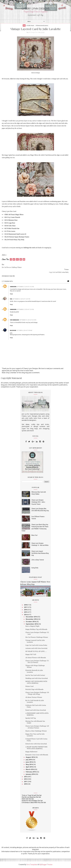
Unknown (14, 287)
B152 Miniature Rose (11, 220)
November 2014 (32, 620)
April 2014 (30, 767)
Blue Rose (13, 331)
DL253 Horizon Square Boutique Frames (17, 237)
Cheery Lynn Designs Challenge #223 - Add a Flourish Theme (38, 502)
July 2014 (29, 760)
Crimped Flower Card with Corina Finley (36, 740)
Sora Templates (32, 865)
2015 (26, 613)
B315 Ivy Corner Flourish (12, 218)
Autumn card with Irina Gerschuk (36, 649)
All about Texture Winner (34, 698)
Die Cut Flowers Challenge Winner (37, 638)
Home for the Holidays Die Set (32, 801)
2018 (26, 605)
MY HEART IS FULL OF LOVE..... (36, 652)
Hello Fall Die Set (28, 799)
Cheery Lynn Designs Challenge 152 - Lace (37, 634)
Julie (11, 79)
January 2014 (31, 775)
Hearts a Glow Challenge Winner (36, 731)
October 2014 (31, 622)
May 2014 (29, 765)
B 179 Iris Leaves (10, 232)
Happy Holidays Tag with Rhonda (36, 630)
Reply (12, 294)
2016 (26, 610)
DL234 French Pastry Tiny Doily (15, 240)
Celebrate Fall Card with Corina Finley (36, 706)
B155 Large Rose (10, 223)
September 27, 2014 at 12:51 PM (22, 299)
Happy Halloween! (31, 752)
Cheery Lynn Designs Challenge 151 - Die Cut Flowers (37, 662)
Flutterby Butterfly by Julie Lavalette (34, 672)
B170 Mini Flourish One (12, 229)
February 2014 (31, 772)
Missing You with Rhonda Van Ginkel (35, 722)
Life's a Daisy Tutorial (38, 560)
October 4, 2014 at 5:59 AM (25, 331)
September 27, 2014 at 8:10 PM (28, 320)
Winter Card (29, 687)
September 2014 (32, 624)
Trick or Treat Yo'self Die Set (32, 796)
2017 (26, 608)
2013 (26, 777)
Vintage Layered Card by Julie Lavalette (35, 642)
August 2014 (30, 758)
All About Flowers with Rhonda (36, 658)
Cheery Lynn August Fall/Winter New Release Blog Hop (40, 554)
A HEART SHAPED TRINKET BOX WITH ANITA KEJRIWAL (36, 748)
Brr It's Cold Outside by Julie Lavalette (35, 702)
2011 (26, 782)
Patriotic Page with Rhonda (34, 690)
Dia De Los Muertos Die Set (31, 798)
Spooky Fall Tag (31, 718)
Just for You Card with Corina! (35, 676)
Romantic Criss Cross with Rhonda (37, 755)
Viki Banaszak (15, 320)
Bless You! (34, 536)
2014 (26, 615)
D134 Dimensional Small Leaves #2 (15, 234)
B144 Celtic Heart (10, 226)
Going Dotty (35, 568)
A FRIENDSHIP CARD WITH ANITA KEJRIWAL (37, 714)
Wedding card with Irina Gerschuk (37, 679)
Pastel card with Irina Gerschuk (36, 711)
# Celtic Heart (30, 26)
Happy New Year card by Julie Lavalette (35, 735)
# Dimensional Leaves (42, 26)
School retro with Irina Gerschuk (36, 744)
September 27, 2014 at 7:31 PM (26, 310)
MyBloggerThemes (46, 865)
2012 (26, 779)
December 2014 (32, 617)
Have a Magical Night (32, 627)
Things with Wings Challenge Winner (35, 667)
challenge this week (29, 248)
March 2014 (30, 770)
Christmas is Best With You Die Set (34, 803)
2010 (26, 784)
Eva (11, 299)
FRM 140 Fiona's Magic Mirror (14, 215)
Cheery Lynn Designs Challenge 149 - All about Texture (37, 727)
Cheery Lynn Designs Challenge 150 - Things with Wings (37, 694)
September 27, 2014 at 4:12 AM (26, 287)
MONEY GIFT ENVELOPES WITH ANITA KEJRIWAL (36, 683)
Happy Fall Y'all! (31, 655)
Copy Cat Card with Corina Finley (36, 646)
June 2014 (29, 762)
